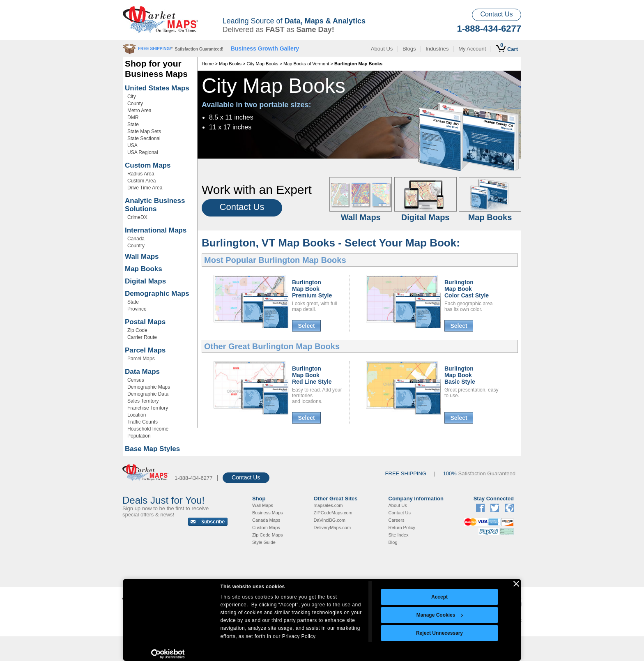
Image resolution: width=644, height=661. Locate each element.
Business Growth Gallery (265, 48)
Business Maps (268, 513)
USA (132, 145)
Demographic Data (148, 394)
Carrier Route (142, 337)
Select (306, 326)
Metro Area (139, 111)
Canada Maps (266, 520)
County (135, 104)
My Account (472, 49)
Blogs (409, 49)
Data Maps (142, 372)
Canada (136, 239)
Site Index (399, 535)
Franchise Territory (148, 408)
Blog (393, 542)
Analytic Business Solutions (155, 205)
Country (136, 246)
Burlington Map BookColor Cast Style (467, 289)
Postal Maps (145, 322)
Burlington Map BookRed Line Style (312, 375)
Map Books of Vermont (306, 64)
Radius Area (141, 174)
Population (139, 436)
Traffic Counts (143, 422)
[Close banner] (516, 584)
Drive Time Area (145, 188)
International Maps (156, 230)
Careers (397, 520)
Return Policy (402, 527)
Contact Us (496, 14)
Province (137, 309)
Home (208, 64)
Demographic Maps (157, 294)
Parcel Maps (145, 350)
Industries (437, 49)
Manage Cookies (440, 615)
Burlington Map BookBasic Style (460, 375)
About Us (382, 49)
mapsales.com (328, 505)
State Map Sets (144, 131)
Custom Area (141, 181)
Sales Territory (143, 401)
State (133, 124)
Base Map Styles (152, 449)
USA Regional (143, 152)
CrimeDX (137, 217)
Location (137, 415)
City (132, 97)
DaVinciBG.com (330, 520)
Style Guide (264, 542)
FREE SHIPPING (406, 473)
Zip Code (137, 330)
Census (136, 380)
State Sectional (144, 138)
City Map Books (262, 64)
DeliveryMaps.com (332, 527)
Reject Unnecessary (439, 633)
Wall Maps (142, 257)
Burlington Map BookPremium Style (312, 289)
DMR (133, 117)
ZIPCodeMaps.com (333, 513)
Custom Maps (148, 165)
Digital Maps (145, 281)
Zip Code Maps (268, 535)
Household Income (148, 429)
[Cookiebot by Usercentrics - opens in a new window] (168, 654)
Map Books (144, 269)
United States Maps (157, 88)
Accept (439, 597)
